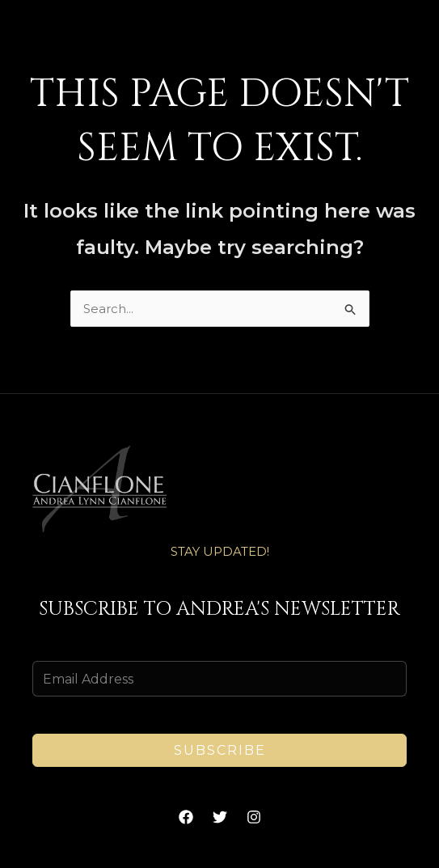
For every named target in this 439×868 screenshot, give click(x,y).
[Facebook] (186, 817)
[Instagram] (254, 817)
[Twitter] (220, 817)
